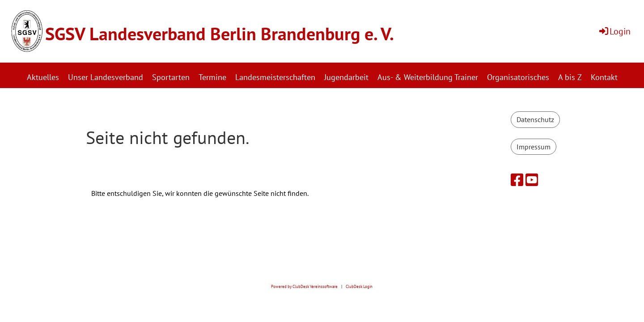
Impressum (534, 147)
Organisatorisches (518, 77)
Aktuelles (43, 77)
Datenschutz (535, 119)
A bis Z (570, 77)
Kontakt (604, 77)
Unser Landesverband (106, 77)
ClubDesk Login (359, 287)
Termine (212, 77)
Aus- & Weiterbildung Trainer (428, 77)
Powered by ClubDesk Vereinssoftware (304, 287)
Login (614, 31)
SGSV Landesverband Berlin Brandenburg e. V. (220, 34)
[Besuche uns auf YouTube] (532, 180)
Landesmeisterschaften (275, 77)
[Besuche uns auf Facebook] (517, 180)
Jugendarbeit (346, 77)
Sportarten (171, 77)
